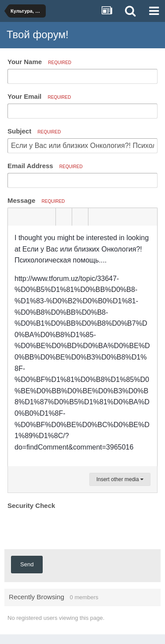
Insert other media (120, 479)
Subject (34, 131)
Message (36, 200)
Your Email (39, 96)
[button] (16, 217)
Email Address (45, 166)
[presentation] (74, 529)
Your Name (39, 62)
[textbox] (82, 346)
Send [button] (27, 564)
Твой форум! (38, 34)
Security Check (31, 505)
